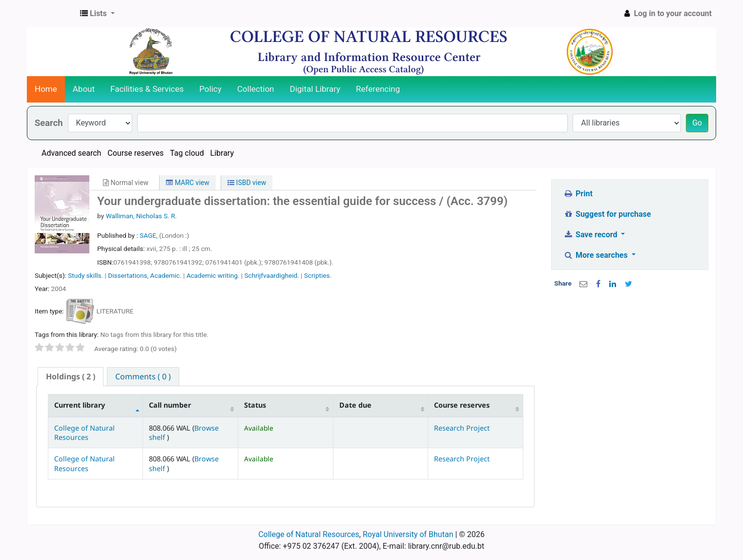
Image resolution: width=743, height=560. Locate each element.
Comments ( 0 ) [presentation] (143, 376)
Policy (210, 89)
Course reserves (135, 153)
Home (46, 89)
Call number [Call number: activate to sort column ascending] (170, 405)
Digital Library (315, 89)
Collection (256, 89)
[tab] (71, 377)
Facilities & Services (147, 89)
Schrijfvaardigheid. (272, 275)
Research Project (462, 428)
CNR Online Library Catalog (52, 14)
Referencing (378, 89)
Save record (592, 235)
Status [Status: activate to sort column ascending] (255, 405)
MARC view (187, 183)
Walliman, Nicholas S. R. (141, 216)
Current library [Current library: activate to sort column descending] (80, 405)
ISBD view (247, 183)
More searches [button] (597, 255)
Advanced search (71, 153)
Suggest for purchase (608, 214)
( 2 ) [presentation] (71, 376)
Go (697, 123)
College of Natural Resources (84, 433)
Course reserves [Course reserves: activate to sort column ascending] (462, 405)
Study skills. (85, 275)
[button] (97, 14)
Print (578, 194)
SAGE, (149, 235)
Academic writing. (213, 275)
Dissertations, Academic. (145, 275)
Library (222, 153)
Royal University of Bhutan (408, 534)
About (84, 89)
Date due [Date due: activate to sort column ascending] (355, 405)
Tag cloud (187, 153)
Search (49, 123)
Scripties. (318, 275)
